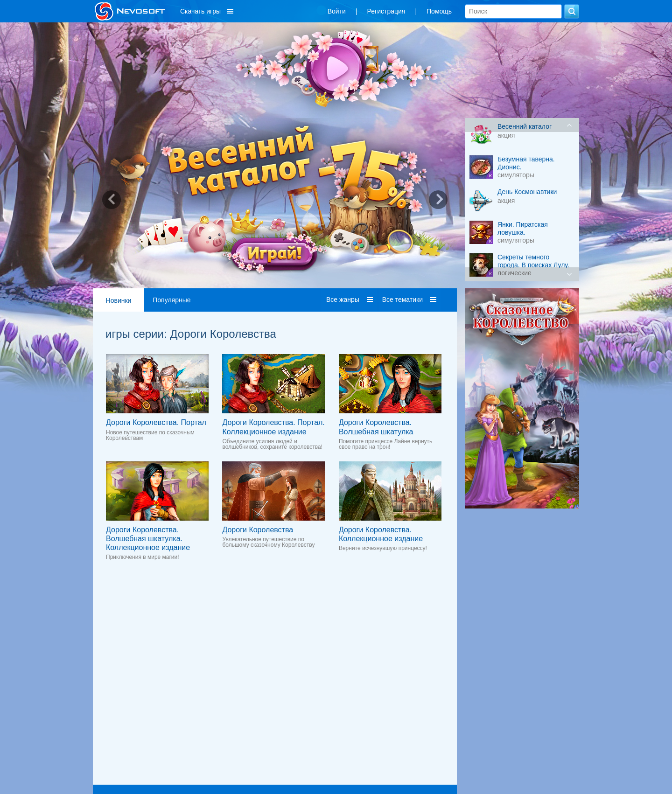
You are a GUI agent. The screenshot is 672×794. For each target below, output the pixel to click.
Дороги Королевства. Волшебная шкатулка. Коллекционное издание (148, 539)
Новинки (119, 300)
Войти (337, 11)
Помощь (439, 11)
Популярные (171, 300)
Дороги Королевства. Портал (156, 422)
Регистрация (386, 11)
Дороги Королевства (258, 530)
